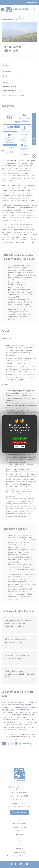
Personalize (20, 447)
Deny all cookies (20, 443)
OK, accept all (19, 439)
